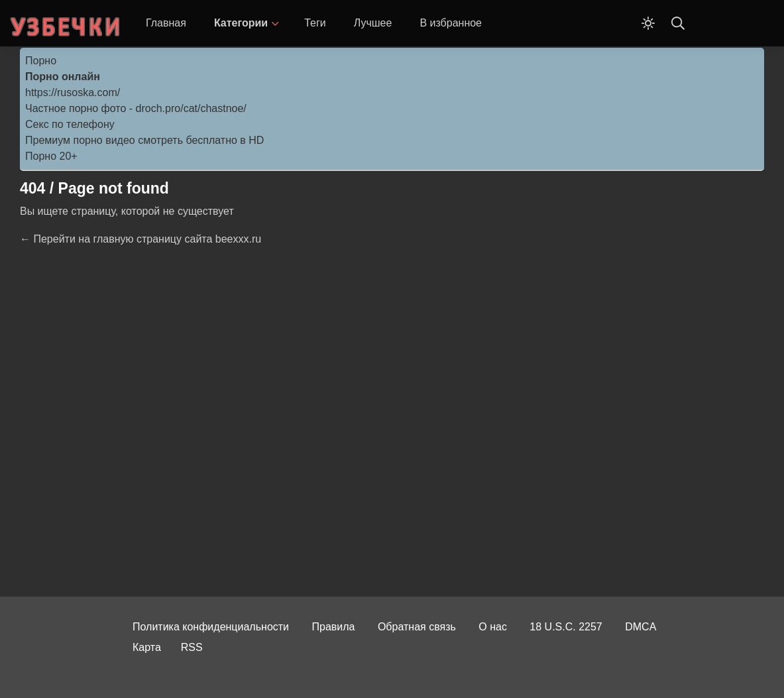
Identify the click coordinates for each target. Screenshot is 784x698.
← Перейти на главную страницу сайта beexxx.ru (140, 239)
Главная (166, 23)
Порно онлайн (63, 77)
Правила (334, 627)
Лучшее (373, 23)
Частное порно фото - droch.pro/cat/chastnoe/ (136, 108)
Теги (315, 23)
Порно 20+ (51, 156)
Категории (241, 23)
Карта (147, 647)
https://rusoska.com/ (73, 92)
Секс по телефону (70, 124)
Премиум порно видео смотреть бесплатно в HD (144, 140)
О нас (493, 627)
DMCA (641, 627)
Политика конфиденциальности (211, 627)
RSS (192, 647)
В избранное (451, 23)
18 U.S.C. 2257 (566, 627)
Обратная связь (417, 627)
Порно (41, 61)
